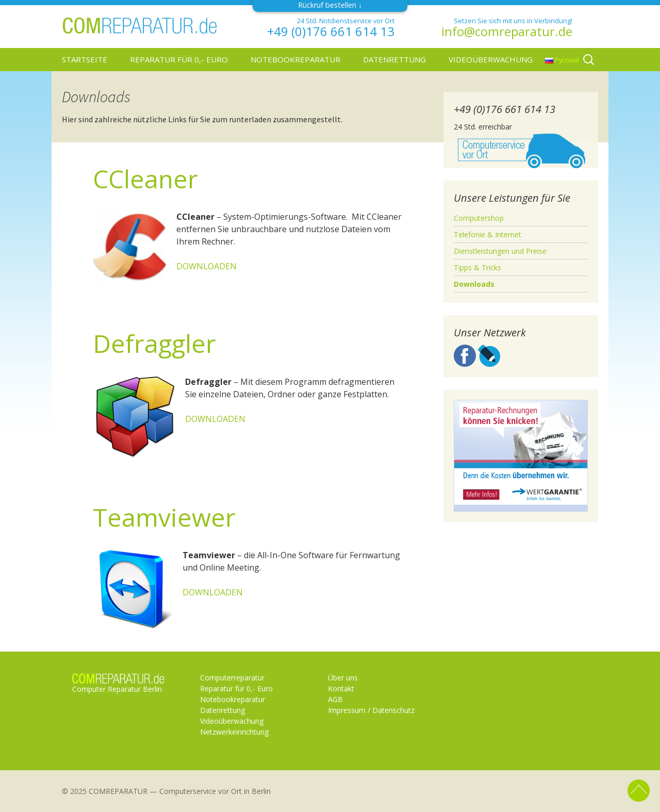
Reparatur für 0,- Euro (179, 59)
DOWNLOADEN (207, 266)
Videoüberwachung (491, 59)
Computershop (479, 218)
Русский (562, 60)
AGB (335, 699)
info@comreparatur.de (507, 31)
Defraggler (154, 343)
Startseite (85, 59)
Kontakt (341, 688)
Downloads (474, 284)
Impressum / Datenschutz (371, 710)
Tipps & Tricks (477, 267)
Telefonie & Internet (488, 234)
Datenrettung (394, 59)
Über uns (343, 678)
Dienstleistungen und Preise (500, 251)
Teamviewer (164, 517)
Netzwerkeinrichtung (234, 732)
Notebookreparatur (295, 59)
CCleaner (145, 179)
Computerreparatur (232, 678)
